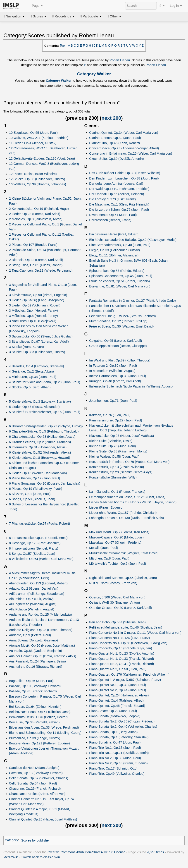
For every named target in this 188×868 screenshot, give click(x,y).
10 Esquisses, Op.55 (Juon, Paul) (33, 133)
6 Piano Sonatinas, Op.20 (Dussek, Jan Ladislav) (45, 483)
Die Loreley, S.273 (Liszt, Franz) (112, 199)
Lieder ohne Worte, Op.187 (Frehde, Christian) (123, 513)
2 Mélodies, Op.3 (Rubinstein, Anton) (36, 219)
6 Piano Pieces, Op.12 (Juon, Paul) (35, 478)
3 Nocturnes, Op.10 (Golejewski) (33, 321)
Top (62, 46)
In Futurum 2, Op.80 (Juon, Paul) (113, 366)
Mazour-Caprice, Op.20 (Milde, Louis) (116, 537)
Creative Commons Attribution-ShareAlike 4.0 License (86, 852)
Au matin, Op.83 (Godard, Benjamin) (36, 651)
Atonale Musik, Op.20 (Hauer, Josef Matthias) (42, 646)
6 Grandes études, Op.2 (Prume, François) (40, 442)
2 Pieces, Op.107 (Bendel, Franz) (33, 245)
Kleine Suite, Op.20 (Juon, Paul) (112, 446)
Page (35, 6)
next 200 (111, 118)
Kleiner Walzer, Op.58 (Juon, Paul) (114, 457)
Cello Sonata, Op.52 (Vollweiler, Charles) (39, 778)
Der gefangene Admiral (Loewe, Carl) (116, 184)
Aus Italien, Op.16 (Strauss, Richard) (36, 667)
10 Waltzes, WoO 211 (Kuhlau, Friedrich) (39, 138)
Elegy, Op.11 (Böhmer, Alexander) (114, 255)
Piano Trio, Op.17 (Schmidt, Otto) (113, 768)
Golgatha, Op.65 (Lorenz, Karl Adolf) (116, 341)
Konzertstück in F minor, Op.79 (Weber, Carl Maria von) (129, 462)
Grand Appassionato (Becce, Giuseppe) (118, 346)
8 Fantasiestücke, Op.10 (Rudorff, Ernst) (38, 538)
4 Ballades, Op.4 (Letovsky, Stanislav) (37, 366)
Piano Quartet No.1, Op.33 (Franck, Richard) (121, 659)
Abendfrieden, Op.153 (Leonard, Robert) (38, 583)
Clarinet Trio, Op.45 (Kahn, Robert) (114, 143)
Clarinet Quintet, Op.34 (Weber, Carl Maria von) (124, 133)
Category (11, 840)
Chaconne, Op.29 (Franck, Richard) (35, 789)
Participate (91, 16)
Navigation (14, 16)
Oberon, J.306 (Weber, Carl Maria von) (117, 597)
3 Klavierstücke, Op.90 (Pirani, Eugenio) (38, 295)
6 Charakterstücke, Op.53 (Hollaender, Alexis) (42, 437)
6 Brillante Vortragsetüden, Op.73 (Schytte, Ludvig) (46, 426)
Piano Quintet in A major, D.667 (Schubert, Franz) (125, 680)
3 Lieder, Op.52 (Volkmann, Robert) (35, 305)
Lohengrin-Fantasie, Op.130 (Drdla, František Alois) (126, 518)
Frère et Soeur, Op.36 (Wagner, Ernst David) (121, 326)
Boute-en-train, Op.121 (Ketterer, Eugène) (39, 743)
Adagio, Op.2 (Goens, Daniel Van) (34, 588)
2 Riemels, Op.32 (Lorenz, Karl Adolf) (36, 260)
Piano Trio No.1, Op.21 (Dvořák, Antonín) (119, 753)
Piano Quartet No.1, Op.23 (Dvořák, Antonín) (122, 653)
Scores (38, 16)
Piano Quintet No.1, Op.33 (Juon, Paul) (118, 685)
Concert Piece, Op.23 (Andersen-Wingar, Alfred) (124, 148)
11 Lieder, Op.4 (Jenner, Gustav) (33, 143)
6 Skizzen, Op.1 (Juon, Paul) (30, 494)
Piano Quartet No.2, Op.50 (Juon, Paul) (118, 669)
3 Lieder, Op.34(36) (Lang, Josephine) (37, 300)
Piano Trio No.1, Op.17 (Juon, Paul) (115, 748)
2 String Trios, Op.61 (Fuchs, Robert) (36, 265)
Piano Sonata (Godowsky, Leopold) (115, 716)
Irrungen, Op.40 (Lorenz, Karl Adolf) (115, 381)
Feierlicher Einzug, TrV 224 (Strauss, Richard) (122, 316)
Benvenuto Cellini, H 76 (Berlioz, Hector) (38, 717)
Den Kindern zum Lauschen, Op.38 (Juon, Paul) (124, 178)
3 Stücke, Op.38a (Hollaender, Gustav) (37, 352)
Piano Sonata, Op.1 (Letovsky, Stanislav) (119, 737)
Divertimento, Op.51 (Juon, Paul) (113, 215)
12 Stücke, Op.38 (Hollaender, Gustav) (37, 179)
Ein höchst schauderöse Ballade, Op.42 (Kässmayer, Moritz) (133, 240)
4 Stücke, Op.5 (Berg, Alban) (30, 387)
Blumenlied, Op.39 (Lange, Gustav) (35, 738)
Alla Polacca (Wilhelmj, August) (32, 609)
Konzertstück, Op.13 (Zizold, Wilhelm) (117, 467)
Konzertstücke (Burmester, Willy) (113, 477)
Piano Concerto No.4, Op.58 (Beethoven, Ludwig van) (128, 643)
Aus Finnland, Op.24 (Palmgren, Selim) (37, 661)
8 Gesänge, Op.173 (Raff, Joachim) (35, 543)
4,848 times (156, 852)
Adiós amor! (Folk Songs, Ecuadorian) (37, 594)
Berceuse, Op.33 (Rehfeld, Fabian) (34, 722)
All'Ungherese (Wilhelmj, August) (33, 604)
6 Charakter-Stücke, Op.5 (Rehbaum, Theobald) (44, 431)
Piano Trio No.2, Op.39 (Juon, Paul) (115, 758)
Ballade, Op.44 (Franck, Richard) (33, 691)
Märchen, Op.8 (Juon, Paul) (109, 558)
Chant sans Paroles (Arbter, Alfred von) (37, 794)
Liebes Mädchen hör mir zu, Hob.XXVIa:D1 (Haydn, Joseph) (133, 502)
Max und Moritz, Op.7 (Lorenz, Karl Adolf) (119, 532)
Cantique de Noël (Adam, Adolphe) (34, 768)
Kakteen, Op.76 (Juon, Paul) (110, 415)
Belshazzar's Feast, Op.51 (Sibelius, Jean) (40, 712)
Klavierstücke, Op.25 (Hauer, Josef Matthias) (121, 436)
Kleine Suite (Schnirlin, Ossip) (111, 441)
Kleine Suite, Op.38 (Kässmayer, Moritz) (118, 451)
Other (114, 16)
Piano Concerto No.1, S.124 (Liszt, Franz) (119, 638)
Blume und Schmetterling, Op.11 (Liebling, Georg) (45, 733)
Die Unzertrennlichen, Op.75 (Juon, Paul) (119, 210)
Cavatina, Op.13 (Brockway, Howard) (36, 773)
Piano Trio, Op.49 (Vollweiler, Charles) (117, 774)
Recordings (63, 16)
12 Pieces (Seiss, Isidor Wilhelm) (33, 174)
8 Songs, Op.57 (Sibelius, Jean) (32, 554)
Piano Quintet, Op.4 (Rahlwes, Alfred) (116, 701)
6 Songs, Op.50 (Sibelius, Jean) (32, 499)
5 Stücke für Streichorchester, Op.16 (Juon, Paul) (45, 412)
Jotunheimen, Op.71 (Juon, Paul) (113, 401)
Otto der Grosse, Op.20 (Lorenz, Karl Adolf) (121, 608)
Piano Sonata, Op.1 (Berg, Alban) (113, 732)
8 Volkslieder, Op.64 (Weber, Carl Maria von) (41, 559)
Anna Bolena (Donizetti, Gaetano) (33, 640)
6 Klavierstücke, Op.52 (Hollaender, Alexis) (40, 452)
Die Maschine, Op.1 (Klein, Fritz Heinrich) (119, 204)
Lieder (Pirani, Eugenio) (106, 507)
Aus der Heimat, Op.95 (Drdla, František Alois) (43, 656)
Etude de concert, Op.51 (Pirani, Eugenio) (119, 281)
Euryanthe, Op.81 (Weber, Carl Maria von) (120, 286)
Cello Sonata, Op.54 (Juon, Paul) (33, 783)
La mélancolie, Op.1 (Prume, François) (117, 492)
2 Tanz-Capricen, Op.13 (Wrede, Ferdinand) (41, 270)
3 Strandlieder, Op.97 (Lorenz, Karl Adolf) (39, 342)
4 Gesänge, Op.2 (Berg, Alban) (31, 371)
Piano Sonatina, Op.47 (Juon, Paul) (115, 742)
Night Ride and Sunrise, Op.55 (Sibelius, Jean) (123, 578)
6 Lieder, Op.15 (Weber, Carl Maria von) (38, 473)
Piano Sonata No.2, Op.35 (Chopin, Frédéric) (122, 721)
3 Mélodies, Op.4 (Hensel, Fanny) (33, 311)
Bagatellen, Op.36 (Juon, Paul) (31, 681)
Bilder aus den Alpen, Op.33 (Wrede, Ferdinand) (44, 727)
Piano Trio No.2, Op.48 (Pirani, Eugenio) (118, 763)
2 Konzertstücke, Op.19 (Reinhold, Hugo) (39, 209)
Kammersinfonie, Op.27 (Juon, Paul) (116, 420)
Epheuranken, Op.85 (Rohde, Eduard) (117, 271)
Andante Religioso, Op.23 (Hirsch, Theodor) (41, 630)
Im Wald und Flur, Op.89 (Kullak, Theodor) (120, 360)
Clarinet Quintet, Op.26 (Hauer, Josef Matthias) (43, 819)
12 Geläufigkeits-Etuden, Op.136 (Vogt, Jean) (42, 158)
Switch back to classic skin (41, 857)
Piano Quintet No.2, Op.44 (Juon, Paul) (118, 690)
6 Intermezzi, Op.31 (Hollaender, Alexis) (38, 447)
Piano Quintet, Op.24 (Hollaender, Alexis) (119, 695)
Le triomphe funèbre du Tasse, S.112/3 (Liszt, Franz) (127, 497)
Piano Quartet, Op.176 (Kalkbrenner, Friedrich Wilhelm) (129, 674)
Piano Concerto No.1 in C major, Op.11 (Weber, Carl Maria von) (135, 633)
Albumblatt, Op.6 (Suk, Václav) (31, 599)
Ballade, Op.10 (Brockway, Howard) (35, 686)
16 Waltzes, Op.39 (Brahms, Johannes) (38, 184)
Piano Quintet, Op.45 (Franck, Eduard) (117, 706)
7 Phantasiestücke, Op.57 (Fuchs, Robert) (40, 524)
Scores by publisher (35, 840)
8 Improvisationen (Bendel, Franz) (34, 548)
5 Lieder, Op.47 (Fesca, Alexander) (34, 407)
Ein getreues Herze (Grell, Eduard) (114, 234)
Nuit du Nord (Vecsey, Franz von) (113, 583)
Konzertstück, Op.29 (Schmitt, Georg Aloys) (121, 472)
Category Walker (94, 74)
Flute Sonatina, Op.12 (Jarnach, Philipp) (118, 321)
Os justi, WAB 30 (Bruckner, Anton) (114, 603)
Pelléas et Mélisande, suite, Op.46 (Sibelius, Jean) (126, 627)
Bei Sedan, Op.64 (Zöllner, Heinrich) (35, 707)
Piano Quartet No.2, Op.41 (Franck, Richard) (121, 664)
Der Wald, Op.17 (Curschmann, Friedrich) (119, 189)
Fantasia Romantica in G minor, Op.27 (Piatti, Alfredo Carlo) (132, 301)
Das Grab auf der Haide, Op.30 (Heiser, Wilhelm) (125, 173)
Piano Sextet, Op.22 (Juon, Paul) (113, 711)
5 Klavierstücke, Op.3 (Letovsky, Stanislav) (40, 402)
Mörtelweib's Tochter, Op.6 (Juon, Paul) (118, 564)
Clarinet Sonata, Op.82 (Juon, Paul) (115, 138)
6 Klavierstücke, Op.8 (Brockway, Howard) (40, 458)
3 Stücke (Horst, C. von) (26, 347)
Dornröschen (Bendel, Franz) (110, 220)
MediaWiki (11, 857)
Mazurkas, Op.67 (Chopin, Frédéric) (115, 543)
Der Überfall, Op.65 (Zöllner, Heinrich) (117, 194)
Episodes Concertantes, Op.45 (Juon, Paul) (121, 276)
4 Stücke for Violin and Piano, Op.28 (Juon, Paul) (45, 382)
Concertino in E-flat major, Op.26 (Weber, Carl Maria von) (131, 153)
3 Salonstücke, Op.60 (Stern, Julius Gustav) (41, 336)
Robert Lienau (120, 60)
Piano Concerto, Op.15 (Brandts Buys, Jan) (121, 648)
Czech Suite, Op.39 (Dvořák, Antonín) (117, 159)
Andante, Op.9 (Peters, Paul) (30, 635)
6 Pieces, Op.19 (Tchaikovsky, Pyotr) (36, 489)
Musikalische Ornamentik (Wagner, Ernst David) (124, 553)
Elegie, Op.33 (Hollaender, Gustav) (114, 250)
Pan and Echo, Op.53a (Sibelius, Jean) (117, 622)
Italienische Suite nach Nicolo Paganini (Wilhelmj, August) (131, 386)
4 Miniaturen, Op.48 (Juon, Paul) (33, 377)
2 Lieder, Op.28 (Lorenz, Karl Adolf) (35, 214)
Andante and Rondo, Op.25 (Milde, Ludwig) (40, 615)
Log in (176, 6)
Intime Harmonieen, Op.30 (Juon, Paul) (118, 376)
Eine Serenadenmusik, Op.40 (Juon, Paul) (120, 245)
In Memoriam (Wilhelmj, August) (112, 371)
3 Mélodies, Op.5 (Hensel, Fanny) (33, 316)
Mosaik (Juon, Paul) (104, 548)
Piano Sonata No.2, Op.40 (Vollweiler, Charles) (123, 727)
